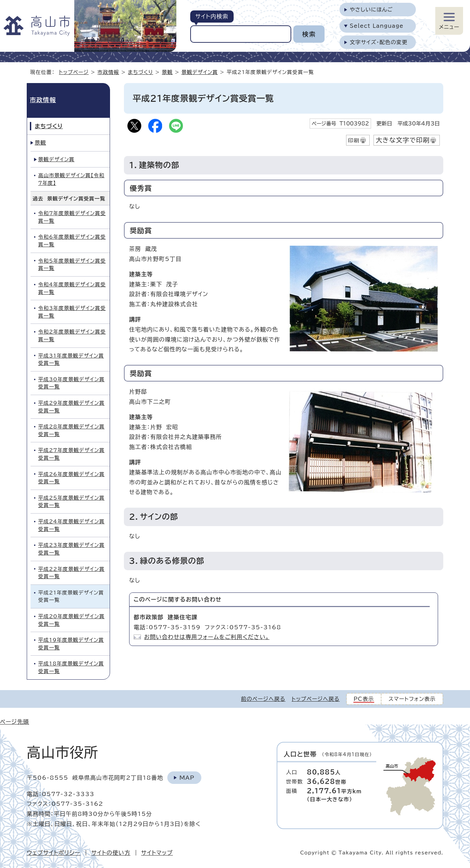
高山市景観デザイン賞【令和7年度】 (71, 179)
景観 (167, 72)
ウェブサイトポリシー (54, 853)
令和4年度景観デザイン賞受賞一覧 (72, 288)
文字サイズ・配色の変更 (379, 42)
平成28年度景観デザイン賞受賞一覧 (71, 430)
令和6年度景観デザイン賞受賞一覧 (72, 241)
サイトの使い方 (111, 853)
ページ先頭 (15, 722)
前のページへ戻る (263, 699)
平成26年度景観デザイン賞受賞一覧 (71, 478)
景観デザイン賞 (200, 72)
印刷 (354, 141)
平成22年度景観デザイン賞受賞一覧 (71, 573)
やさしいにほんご (371, 10)
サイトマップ (157, 853)
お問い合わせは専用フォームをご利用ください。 (207, 637)
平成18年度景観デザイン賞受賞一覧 (71, 667)
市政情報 (108, 72)
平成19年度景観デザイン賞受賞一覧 (71, 644)
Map (187, 778)
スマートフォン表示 (412, 699)
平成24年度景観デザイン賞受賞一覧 (71, 525)
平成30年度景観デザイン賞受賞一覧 (71, 383)
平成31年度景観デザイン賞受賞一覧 (71, 359)
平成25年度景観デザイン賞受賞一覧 (71, 502)
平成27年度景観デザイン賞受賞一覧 (71, 454)
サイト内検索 (212, 16)
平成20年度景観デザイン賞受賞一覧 (71, 620)
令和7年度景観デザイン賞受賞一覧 (72, 217)
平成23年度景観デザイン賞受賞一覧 (71, 549)
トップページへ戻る (316, 699)
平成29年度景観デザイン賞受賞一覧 (71, 407)
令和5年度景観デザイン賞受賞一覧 (72, 265)
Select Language (377, 26)
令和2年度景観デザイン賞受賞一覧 (72, 335)
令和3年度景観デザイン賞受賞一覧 (72, 312)
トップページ (74, 72)
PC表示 (364, 699)
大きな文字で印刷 (403, 140)
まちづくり (141, 72)
